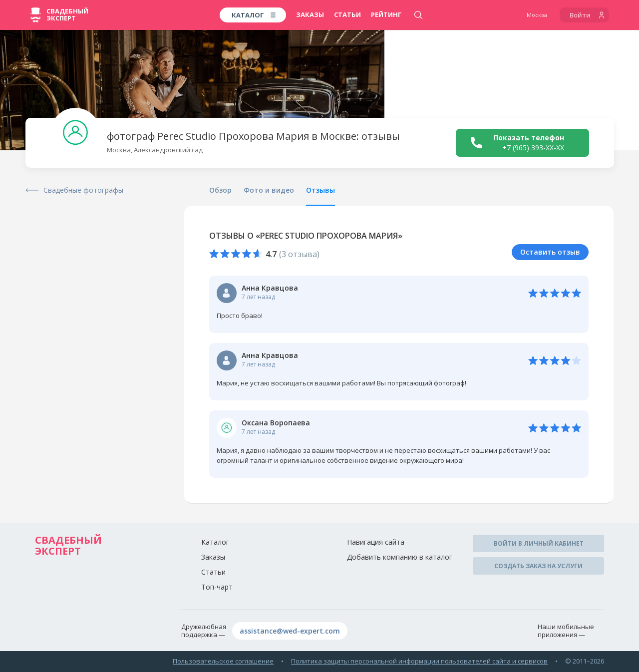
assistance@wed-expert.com (290, 631)
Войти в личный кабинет (539, 543)
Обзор (220, 190)
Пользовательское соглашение (223, 661)
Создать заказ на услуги (538, 566)
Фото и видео (269, 190)
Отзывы (320, 190)
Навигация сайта (376, 542)
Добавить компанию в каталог (400, 557)
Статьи (347, 14)
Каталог (215, 542)
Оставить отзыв (550, 252)
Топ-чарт (217, 587)
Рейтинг (386, 14)
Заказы (310, 14)
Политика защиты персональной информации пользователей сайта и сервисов (419, 661)
